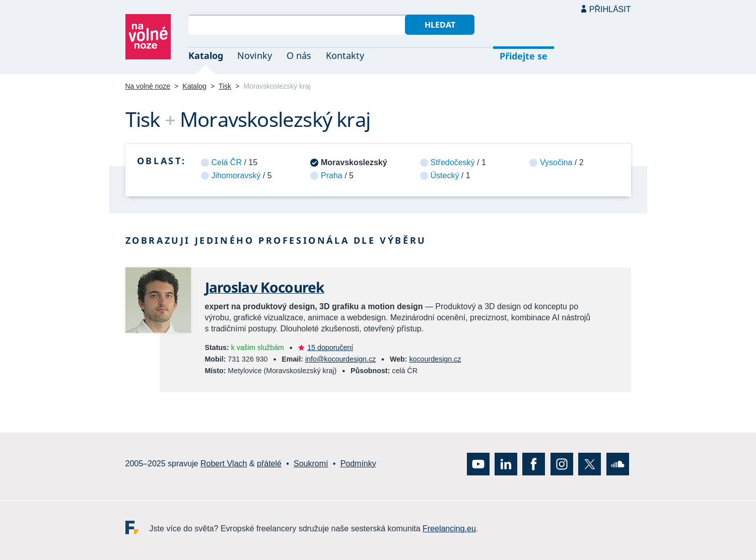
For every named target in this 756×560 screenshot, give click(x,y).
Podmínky (358, 464)
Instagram (562, 464)
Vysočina (556, 162)
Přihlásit (610, 9)
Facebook (534, 464)
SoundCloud (618, 464)
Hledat (440, 25)
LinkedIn (506, 464)
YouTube (478, 464)
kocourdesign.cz (435, 359)
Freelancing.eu (138, 528)
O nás (299, 55)
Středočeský (453, 162)
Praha (332, 176)
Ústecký (445, 176)
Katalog (206, 55)
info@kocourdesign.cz (340, 359)
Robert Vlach (224, 464)
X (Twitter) (590, 464)
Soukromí (311, 464)
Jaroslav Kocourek (265, 287)
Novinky (255, 55)
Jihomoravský (236, 176)
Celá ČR (227, 162)
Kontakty (345, 55)
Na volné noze (148, 86)
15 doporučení (330, 347)
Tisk (225, 86)
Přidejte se (524, 56)
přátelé (269, 464)
